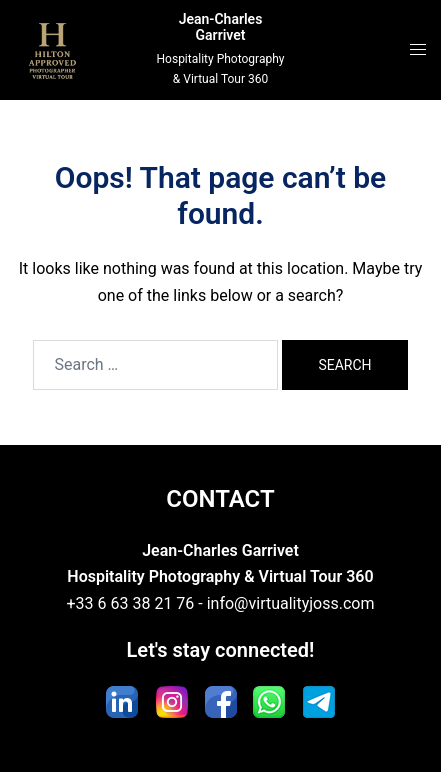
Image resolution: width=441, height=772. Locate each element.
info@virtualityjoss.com (291, 603)
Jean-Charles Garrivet (221, 27)
